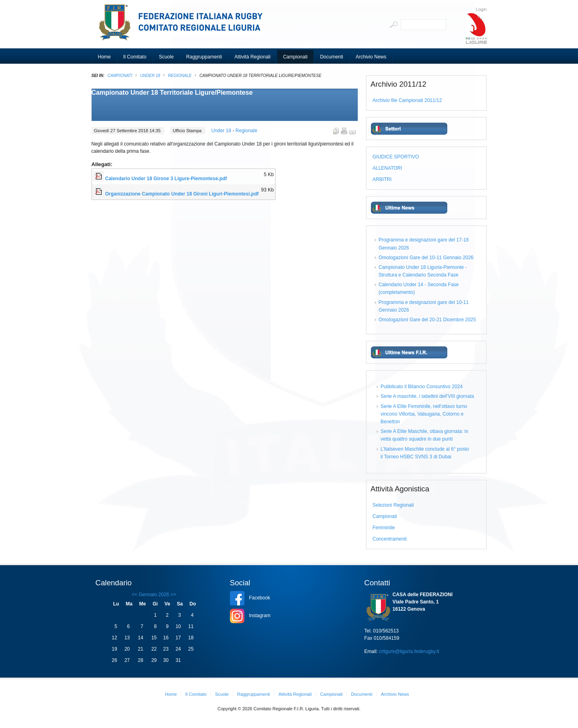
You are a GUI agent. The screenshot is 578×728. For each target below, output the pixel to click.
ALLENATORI (388, 168)
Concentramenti (390, 539)
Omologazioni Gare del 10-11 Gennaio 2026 (426, 258)
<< (134, 595)
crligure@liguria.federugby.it (409, 651)
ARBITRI (382, 179)
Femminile (384, 528)
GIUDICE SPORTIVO (396, 157)
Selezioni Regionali (393, 505)
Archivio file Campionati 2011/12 (407, 100)
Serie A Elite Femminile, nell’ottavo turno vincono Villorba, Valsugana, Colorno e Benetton (424, 414)
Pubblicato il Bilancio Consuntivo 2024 (422, 387)
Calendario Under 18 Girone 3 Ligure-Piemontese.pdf (166, 179)
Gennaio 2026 (154, 595)
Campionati (120, 76)
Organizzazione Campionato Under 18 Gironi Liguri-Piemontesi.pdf (182, 194)
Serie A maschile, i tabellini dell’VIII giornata (427, 396)
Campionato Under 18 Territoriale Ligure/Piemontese (172, 93)
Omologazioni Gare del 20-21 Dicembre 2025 (427, 320)
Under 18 (150, 76)
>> (172, 595)
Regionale (180, 76)
